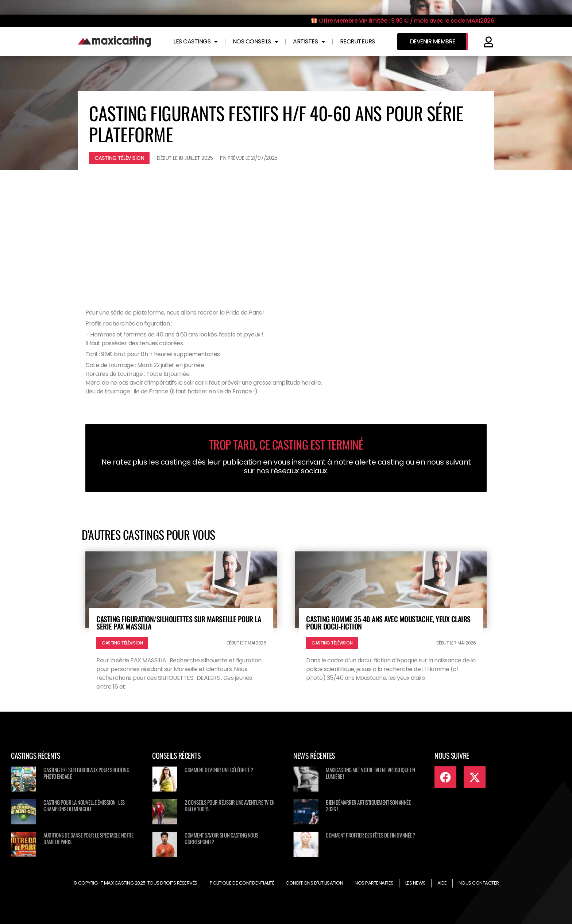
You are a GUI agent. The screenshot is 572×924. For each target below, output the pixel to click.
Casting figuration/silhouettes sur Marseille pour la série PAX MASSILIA (179, 623)
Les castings (196, 42)
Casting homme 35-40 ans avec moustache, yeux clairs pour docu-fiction (388, 623)
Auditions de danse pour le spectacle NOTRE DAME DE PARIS (88, 838)
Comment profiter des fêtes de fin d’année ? (370, 835)
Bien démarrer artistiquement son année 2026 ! (368, 805)
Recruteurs (357, 41)
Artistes (309, 42)
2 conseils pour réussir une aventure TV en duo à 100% (229, 805)
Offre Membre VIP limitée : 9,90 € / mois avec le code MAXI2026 (403, 21)
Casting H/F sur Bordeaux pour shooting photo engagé (86, 773)
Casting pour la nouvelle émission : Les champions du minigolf (84, 805)
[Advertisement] (286, 232)
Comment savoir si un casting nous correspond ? (221, 838)
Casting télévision (119, 158)
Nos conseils (256, 42)
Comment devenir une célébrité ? (219, 770)
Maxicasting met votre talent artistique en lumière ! (370, 773)
